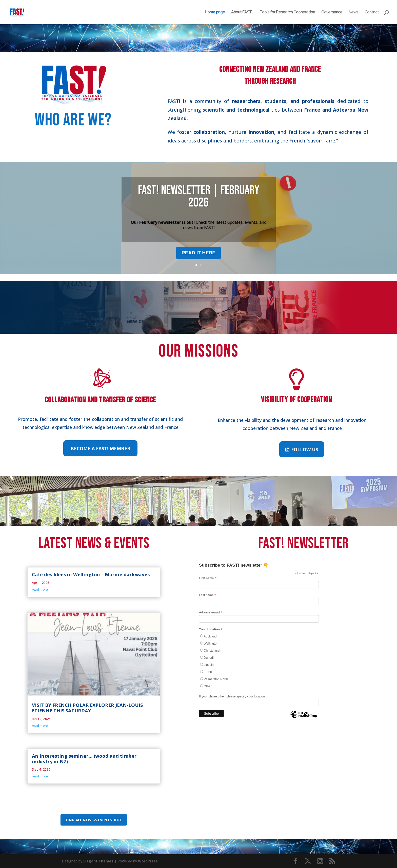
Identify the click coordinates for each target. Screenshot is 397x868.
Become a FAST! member (100, 448)
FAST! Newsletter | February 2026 (199, 197)
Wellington (211, 643)
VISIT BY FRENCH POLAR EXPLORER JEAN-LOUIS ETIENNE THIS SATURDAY (87, 708)
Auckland (210, 636)
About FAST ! (242, 12)
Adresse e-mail (211, 612)
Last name (208, 595)
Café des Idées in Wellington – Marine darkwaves (91, 575)
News (353, 12)
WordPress (148, 861)
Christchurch (213, 650)
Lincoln (209, 665)
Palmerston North (216, 679)
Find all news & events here (94, 820)
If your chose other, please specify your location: (232, 696)
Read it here (198, 253)
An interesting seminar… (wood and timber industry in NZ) (84, 759)
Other (208, 686)
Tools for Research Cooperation (287, 12)
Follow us (305, 449)
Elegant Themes (98, 861)
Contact (372, 12)
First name (208, 578)
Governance (332, 12)
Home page (215, 12)
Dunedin (210, 657)
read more (40, 589)
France (209, 672)
